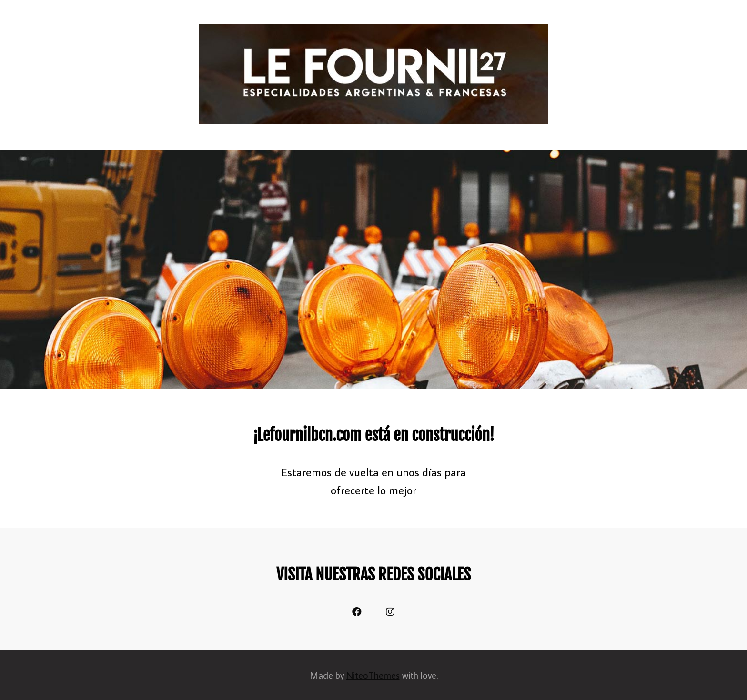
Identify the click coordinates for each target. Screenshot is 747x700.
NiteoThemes (373, 675)
